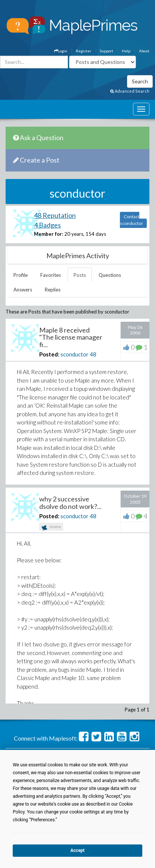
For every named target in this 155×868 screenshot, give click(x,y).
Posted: (49, 354)
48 (93, 354)
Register (83, 51)
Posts (80, 275)
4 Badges (47, 225)
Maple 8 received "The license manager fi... (71, 337)
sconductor (75, 354)
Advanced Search (130, 91)
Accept (78, 850)
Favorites (51, 275)
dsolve (51, 527)
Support (106, 51)
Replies (53, 290)
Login (61, 51)
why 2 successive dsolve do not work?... (70, 503)
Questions (110, 275)
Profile (21, 275)
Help (126, 51)
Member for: (49, 234)
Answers (23, 290)
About (144, 51)
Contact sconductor (131, 220)
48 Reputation (55, 215)
